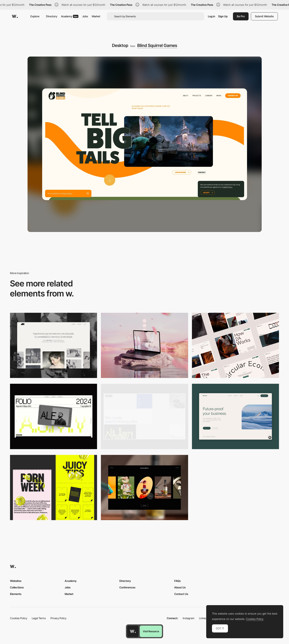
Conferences (127, 587)
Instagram (189, 618)
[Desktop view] (54, 488)
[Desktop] (144, 345)
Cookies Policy (19, 618)
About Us (180, 587)
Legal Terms (39, 618)
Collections (17, 587)
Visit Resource (151, 631)
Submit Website (264, 16)
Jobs (85, 16)
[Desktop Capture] (235, 416)
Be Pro (241, 16)
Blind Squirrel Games (157, 45)
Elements (16, 594)
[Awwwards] (15, 16)
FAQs (177, 581)
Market (96, 16)
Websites (16, 581)
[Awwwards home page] (133, 631)
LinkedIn (204, 618)
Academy (70, 16)
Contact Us (181, 594)
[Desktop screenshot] (54, 345)
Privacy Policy (58, 618)
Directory (52, 16)
